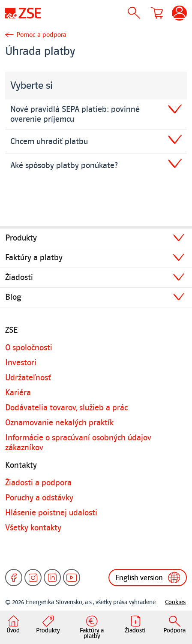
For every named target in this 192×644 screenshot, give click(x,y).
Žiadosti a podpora (38, 483)
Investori (21, 363)
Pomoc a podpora (41, 35)
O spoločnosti (29, 348)
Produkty (21, 238)
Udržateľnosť (28, 378)
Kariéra (18, 393)
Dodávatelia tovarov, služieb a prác (66, 408)
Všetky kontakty (33, 528)
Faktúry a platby (34, 258)
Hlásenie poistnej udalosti (51, 513)
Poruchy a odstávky (39, 498)
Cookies (175, 602)
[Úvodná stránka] (23, 13)
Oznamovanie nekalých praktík (59, 423)
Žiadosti (19, 277)
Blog (13, 297)
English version (148, 578)
